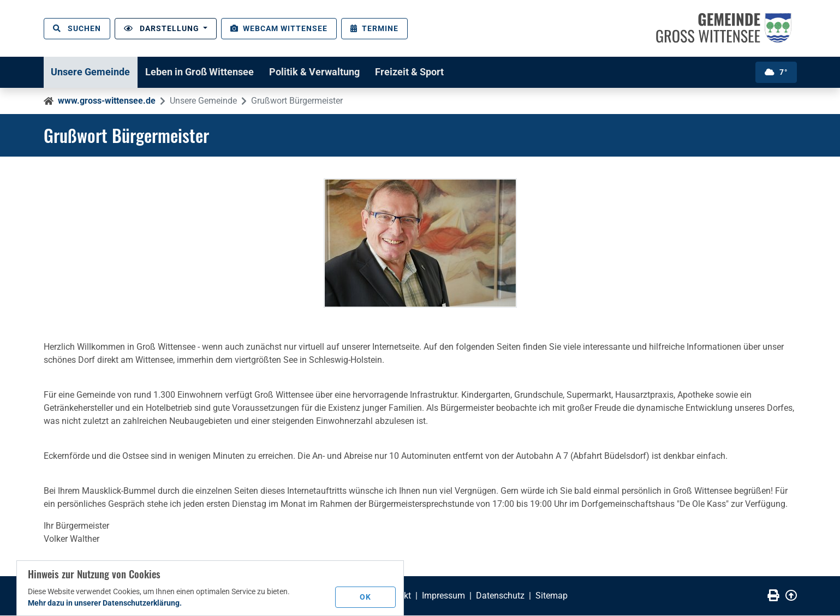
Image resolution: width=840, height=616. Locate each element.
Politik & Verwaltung (320, 72)
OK (366, 596)
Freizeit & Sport (418, 72)
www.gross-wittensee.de (107, 101)
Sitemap (552, 596)
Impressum (443, 596)
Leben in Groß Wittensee (203, 72)
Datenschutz (500, 596)
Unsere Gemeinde (92, 72)
